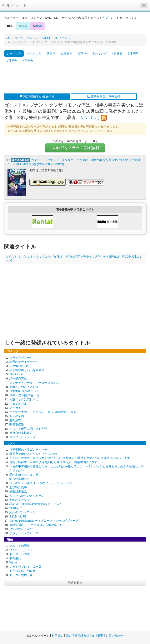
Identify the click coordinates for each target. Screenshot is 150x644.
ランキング (99, 54)
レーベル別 (14, 54)
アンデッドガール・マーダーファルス (34, 383)
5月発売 (133, 54)
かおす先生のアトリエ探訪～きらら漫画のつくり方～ (44, 412)
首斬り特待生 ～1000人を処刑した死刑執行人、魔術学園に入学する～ (56, 462)
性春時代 (15, 508)
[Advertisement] (73, 79)
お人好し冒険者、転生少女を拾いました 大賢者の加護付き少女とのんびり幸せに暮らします (70, 458)
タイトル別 (34, 54)
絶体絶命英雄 (18, 378)
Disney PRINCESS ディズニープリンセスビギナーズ (44, 521)
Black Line (16, 374)
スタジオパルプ (20, 404)
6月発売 (12, 61)
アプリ (106, 18)
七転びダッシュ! (20, 500)
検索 (37, 26)
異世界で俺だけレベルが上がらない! (33, 454)
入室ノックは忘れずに (24, 399)
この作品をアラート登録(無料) (75, 148)
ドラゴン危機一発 (21, 575)
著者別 (51, 54)
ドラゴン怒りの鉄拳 (22, 571)
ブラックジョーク (21, 358)
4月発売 (117, 54)
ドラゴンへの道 (20, 554)
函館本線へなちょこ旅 (24, 475)
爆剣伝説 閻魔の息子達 (24, 395)
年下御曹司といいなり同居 (27, 370)
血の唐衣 (15, 420)
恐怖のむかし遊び (21, 529)
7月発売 (28, 61)
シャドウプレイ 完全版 (25, 567)
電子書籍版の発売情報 (104, 97)
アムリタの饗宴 (20, 546)
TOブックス (62, 38)
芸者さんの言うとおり (24, 387)
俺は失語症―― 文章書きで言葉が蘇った (36, 525)
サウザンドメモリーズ (24, 533)
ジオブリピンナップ (22, 437)
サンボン (89, 117)
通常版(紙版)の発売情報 (37, 97)
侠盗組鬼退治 (18, 491)
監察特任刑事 (18, 487)
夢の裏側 (15, 558)
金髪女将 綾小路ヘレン (24, 391)
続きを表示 (75, 582)
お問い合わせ (114, 636)
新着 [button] (82, 54)
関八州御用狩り (20, 479)
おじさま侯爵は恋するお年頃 (28, 429)
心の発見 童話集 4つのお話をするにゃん (36, 504)
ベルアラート (15, 5)
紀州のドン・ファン (22, 512)
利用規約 (57, 636)
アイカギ (15, 408)
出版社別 (67, 54)
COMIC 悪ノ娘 (19, 366)
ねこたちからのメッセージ (27, 496)
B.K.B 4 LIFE (18, 516)
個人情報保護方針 (77, 636)
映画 (23, 26)
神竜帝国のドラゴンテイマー (28, 450)
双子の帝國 (17, 416)
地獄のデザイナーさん (24, 362)
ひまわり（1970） (21, 550)
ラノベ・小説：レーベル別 (32, 38)
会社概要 (97, 636)
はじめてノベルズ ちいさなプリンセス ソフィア (41, 483)
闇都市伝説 (17, 424)
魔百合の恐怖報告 (21, 433)
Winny (13, 562)
